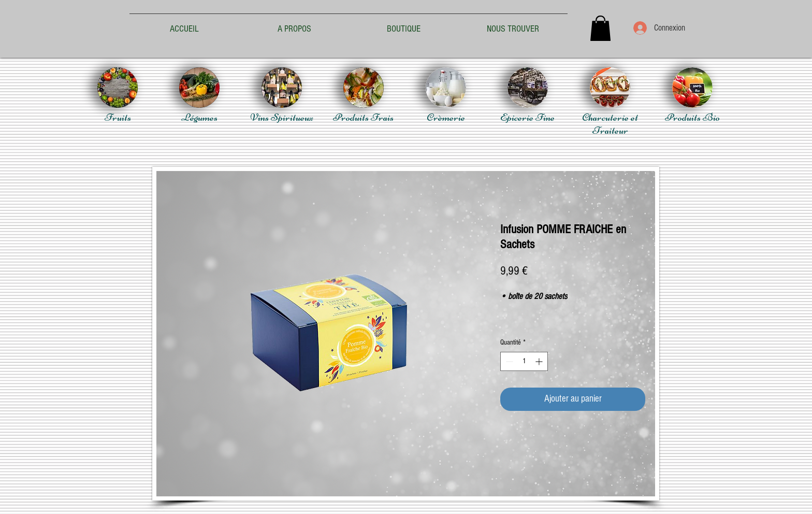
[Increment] (540, 361)
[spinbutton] (524, 361)
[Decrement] (508, 361)
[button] (600, 28)
